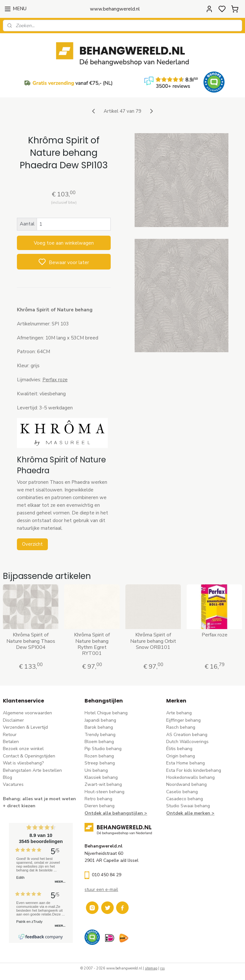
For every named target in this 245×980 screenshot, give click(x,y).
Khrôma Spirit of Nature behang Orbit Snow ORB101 (153, 641)
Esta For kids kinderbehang (194, 770)
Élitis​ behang (179, 749)
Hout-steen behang (104, 792)
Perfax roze (55, 380)
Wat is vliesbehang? (23, 763)
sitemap (151, 968)
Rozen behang (99, 756)
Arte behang (179, 713)
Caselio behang (182, 792)
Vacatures (13, 784)
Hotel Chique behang (106, 713)
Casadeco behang (185, 799)
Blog (7, 777)
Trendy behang (100, 735)
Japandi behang (100, 720)
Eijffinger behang (183, 720)
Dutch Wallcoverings (187, 742)
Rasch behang (181, 727)
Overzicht (32, 544)
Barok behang (99, 727)
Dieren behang (100, 806)
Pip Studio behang (103, 749)
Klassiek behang (101, 777)
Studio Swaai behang (188, 806)
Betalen (11, 742)
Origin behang (181, 756)
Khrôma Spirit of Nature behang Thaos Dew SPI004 (31, 641)
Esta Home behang (186, 763)
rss (162, 968)
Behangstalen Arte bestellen (32, 770)
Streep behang (100, 763)
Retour (10, 735)
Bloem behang (99, 742)
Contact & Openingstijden (29, 756)
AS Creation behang (187, 735)
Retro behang (98, 799)
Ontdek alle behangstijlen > (116, 813)
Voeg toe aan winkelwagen (64, 243)
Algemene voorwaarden (27, 713)
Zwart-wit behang (103, 784)
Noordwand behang (186, 784)
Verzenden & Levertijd (25, 727)
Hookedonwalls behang (190, 777)
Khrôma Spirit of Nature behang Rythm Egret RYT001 (92, 644)
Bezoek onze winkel (23, 749)
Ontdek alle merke (187, 813)
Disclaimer (13, 720)
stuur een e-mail (101, 889)
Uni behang (96, 770)
